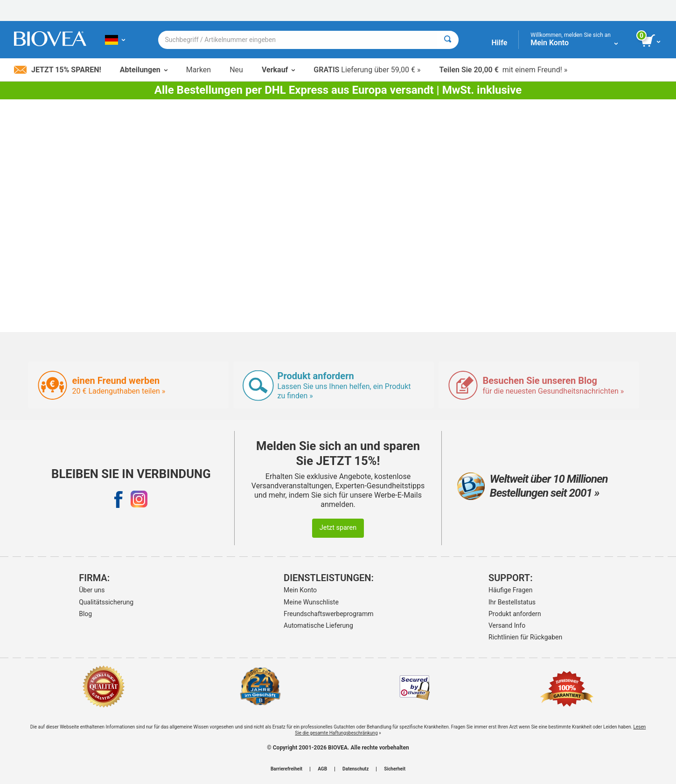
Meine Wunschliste (311, 602)
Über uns (92, 590)
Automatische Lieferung (318, 625)
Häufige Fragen (511, 590)
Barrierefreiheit (286, 769)
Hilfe (499, 43)
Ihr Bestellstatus (512, 602)
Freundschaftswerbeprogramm (328, 614)
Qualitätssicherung (106, 602)
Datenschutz (355, 769)
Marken (199, 70)
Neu (236, 70)
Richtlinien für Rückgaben (525, 637)
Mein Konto (300, 590)
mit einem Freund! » (503, 70)
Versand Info (507, 625)
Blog (85, 614)
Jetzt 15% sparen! (58, 70)
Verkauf (278, 70)
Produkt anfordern (515, 614)
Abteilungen (144, 70)
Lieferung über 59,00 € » (367, 70)
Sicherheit (395, 769)
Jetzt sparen (338, 528)
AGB (322, 769)
